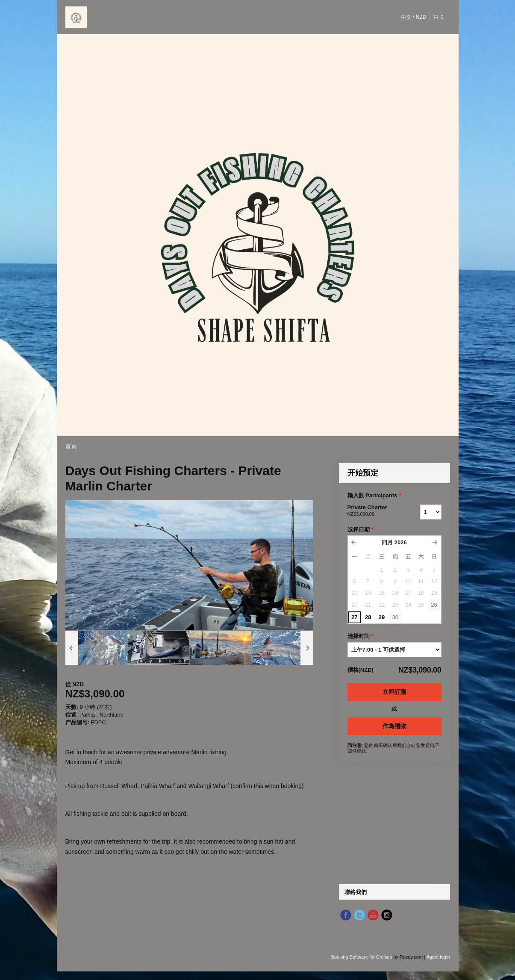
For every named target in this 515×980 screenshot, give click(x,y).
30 (395, 617)
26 (434, 605)
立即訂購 (394, 692)
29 (382, 617)
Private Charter (373, 511)
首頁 (71, 446)
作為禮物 (394, 726)
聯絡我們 (356, 892)
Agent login (438, 957)
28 (368, 617)
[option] (96, 648)
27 (354, 617)
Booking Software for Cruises (362, 957)
